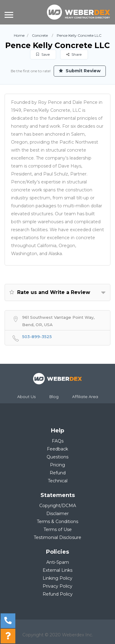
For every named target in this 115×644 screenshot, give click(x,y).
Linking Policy (57, 578)
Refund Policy (58, 594)
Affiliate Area (85, 397)
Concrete (40, 35)
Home (19, 35)
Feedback (57, 449)
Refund (58, 473)
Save (43, 54)
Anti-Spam (58, 562)
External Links (57, 570)
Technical (58, 481)
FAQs (58, 441)
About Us (27, 397)
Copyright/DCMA (58, 506)
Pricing (57, 465)
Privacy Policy (57, 586)
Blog (54, 397)
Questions (57, 457)
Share (74, 54)
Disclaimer (57, 514)
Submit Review (80, 71)
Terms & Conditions (57, 522)
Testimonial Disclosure (57, 537)
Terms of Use (58, 529)
